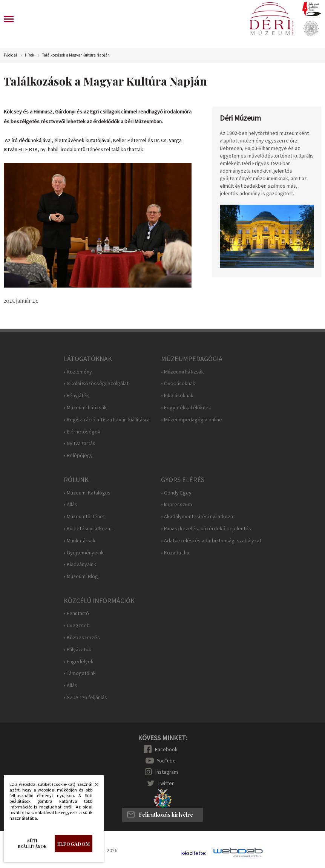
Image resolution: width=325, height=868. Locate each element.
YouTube (166, 761)
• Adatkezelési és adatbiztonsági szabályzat (211, 541)
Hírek (30, 55)
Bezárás (93, 787)
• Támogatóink (80, 673)
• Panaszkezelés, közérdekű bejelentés (206, 529)
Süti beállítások (32, 844)
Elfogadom (74, 844)
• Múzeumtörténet (84, 517)
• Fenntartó (76, 613)
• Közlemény (78, 372)
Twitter (166, 783)
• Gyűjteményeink (84, 553)
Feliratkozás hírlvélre (166, 815)
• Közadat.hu (175, 553)
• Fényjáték (76, 396)
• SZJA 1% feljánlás (85, 697)
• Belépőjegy (78, 455)
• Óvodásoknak (178, 383)
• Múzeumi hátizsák (85, 408)
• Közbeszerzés (82, 638)
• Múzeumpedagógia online (192, 420)
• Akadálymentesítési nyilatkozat (198, 517)
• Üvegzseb (77, 625)
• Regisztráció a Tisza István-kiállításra (107, 420)
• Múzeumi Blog (81, 576)
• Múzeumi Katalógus (87, 493)
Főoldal (10, 55)
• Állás (71, 504)
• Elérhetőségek (82, 432)
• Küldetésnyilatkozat (88, 529)
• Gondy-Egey (176, 493)
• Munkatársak (80, 541)
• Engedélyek (79, 662)
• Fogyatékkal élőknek (186, 408)
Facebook (166, 749)
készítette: (194, 853)
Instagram (167, 772)
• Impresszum (176, 504)
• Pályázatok (77, 650)
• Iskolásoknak (177, 396)
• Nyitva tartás (80, 443)
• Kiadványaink (80, 564)
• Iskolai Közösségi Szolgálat (96, 383)
